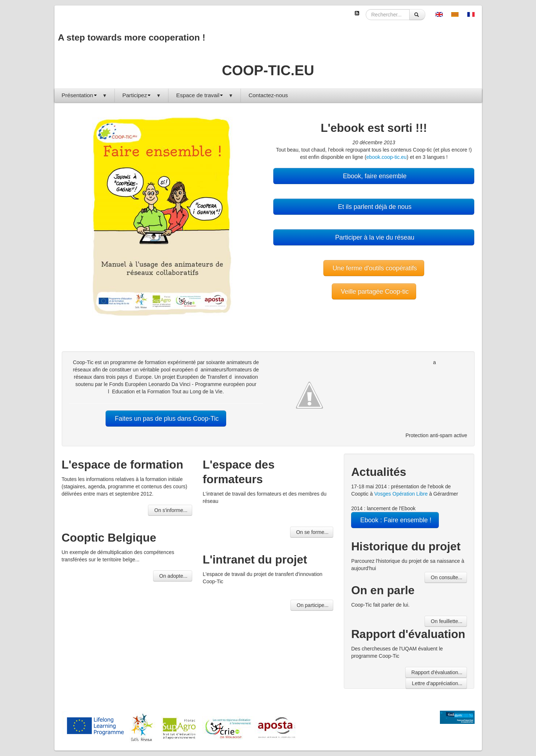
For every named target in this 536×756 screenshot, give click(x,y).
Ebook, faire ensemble (374, 176)
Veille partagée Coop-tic (374, 291)
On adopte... (173, 576)
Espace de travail (205, 95)
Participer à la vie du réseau (374, 237)
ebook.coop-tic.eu (387, 157)
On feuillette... (446, 621)
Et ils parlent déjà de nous (374, 207)
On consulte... (446, 577)
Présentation (84, 95)
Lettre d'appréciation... (436, 683)
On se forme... (312, 532)
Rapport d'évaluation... (436, 672)
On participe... (312, 605)
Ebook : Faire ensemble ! (395, 520)
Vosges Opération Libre (401, 494)
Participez (142, 95)
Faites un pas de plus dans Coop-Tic (166, 419)
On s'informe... (170, 510)
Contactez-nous (268, 95)
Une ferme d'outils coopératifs (374, 268)
